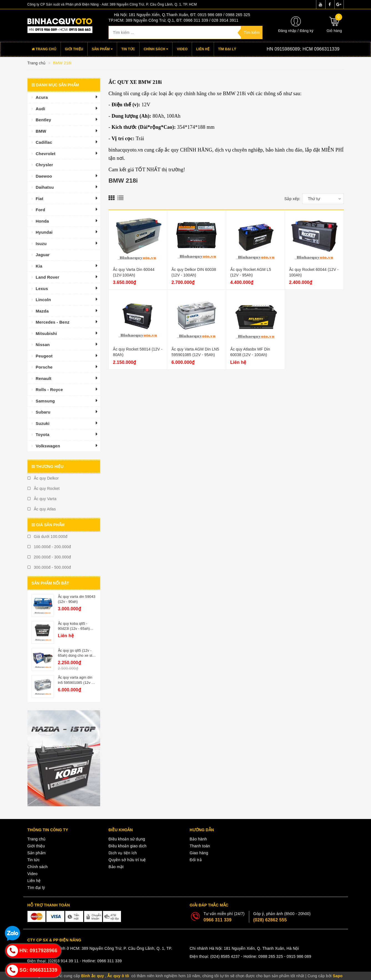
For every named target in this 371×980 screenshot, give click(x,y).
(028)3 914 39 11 (63, 961)
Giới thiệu (74, 49)
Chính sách (156, 49)
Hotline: (295, 49)
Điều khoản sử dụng (127, 839)
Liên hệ (203, 49)
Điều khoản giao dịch (128, 846)
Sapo (338, 976)
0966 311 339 (218, 920)
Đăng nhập (287, 31)
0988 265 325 (271, 956)
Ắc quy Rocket (44, 488)
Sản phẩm (102, 49)
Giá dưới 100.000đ (47, 536)
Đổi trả (196, 860)
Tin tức (128, 49)
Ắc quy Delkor (43, 478)
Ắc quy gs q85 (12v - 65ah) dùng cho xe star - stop (77, 655)
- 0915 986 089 (298, 956)
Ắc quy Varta (42, 499)
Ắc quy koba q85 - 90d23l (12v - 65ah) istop (74, 628)
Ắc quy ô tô (118, 976)
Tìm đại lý (227, 49)
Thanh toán (200, 846)
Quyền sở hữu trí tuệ (127, 860)
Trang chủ (44, 49)
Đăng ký (306, 31)
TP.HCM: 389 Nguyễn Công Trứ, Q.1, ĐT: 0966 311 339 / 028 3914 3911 (173, 20)
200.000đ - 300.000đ (49, 557)
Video (182, 49)
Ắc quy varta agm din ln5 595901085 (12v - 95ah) (75, 682)
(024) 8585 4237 (225, 956)
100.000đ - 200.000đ (49, 547)
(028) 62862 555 (270, 920)
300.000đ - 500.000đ (49, 567)
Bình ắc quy (93, 976)
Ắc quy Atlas (42, 509)
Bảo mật (116, 867)
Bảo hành (198, 839)
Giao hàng (199, 853)
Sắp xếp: (292, 199)
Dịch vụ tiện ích (123, 853)
